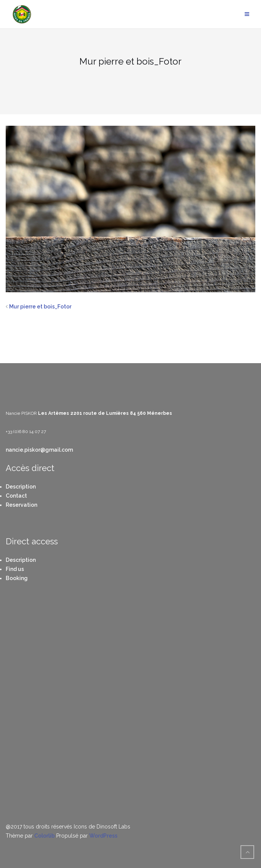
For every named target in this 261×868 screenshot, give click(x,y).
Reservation (21, 505)
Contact (16, 496)
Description (21, 487)
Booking (17, 578)
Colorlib (44, 836)
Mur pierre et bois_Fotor (40, 307)
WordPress (103, 836)
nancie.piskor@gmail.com (39, 450)
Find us (15, 569)
